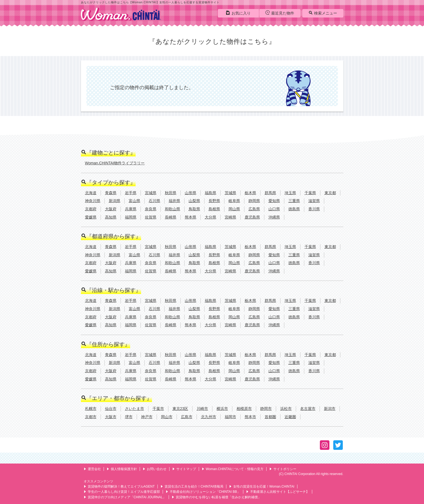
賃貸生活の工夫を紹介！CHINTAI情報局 (192, 486)
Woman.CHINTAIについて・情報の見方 (233, 469)
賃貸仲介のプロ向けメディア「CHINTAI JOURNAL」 (125, 497)
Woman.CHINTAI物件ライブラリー (115, 163)
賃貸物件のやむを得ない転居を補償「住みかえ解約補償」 (216, 497)
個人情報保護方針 (122, 469)
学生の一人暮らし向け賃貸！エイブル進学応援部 (122, 492)
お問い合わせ (155, 469)
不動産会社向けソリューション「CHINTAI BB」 (203, 492)
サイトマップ (184, 469)
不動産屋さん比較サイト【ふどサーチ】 (278, 492)
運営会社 (92, 469)
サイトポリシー (283, 469)
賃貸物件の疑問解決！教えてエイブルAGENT (119, 486)
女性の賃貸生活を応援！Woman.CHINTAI (262, 486)
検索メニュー (323, 13)
